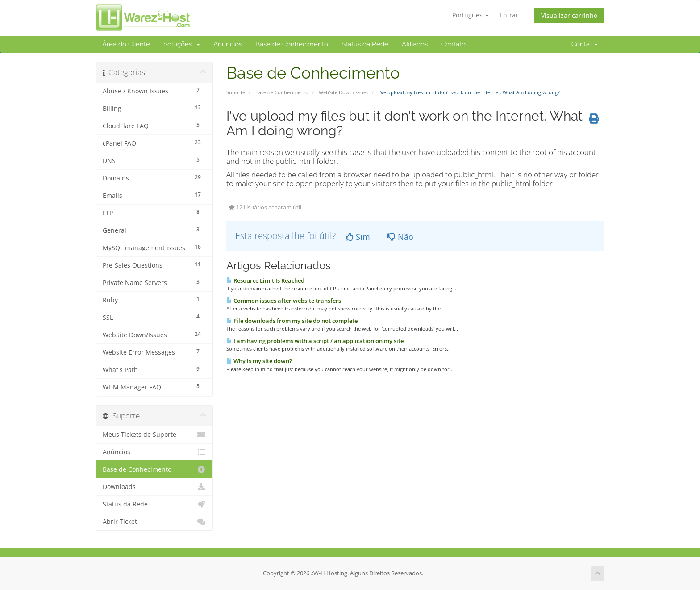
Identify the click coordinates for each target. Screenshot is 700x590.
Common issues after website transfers (284, 301)
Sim (358, 237)
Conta (585, 44)
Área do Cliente (126, 44)
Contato (453, 44)
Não (400, 237)
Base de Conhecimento (292, 44)
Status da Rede (365, 44)
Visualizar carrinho (569, 15)
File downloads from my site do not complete (292, 321)
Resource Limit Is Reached (265, 280)
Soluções (182, 44)
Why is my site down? (259, 361)
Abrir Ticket (154, 522)
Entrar (509, 15)
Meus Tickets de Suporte (154, 435)
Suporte (236, 92)
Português (471, 15)
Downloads (154, 487)
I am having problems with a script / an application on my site (315, 341)
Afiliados (415, 44)
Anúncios (228, 44)
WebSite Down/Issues (344, 92)
